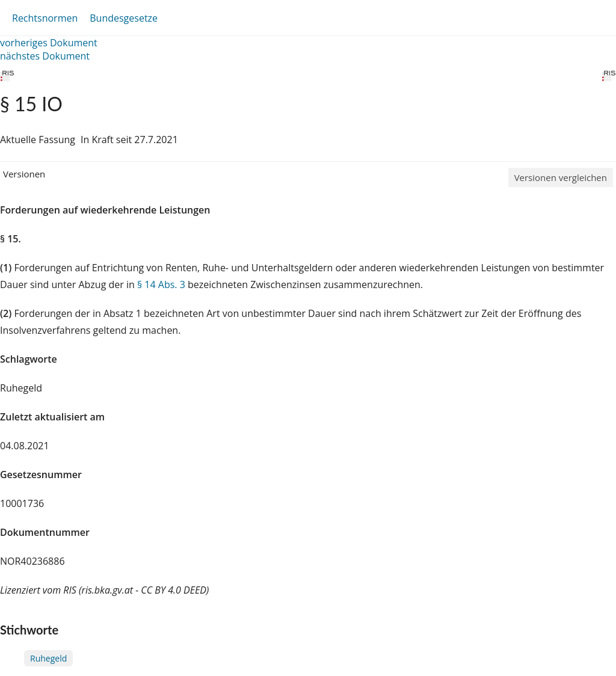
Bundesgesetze (124, 18)
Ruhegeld (48, 658)
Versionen (24, 174)
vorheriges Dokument (49, 43)
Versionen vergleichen (561, 177)
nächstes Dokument (45, 56)
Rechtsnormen (45, 18)
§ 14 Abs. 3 (161, 284)
